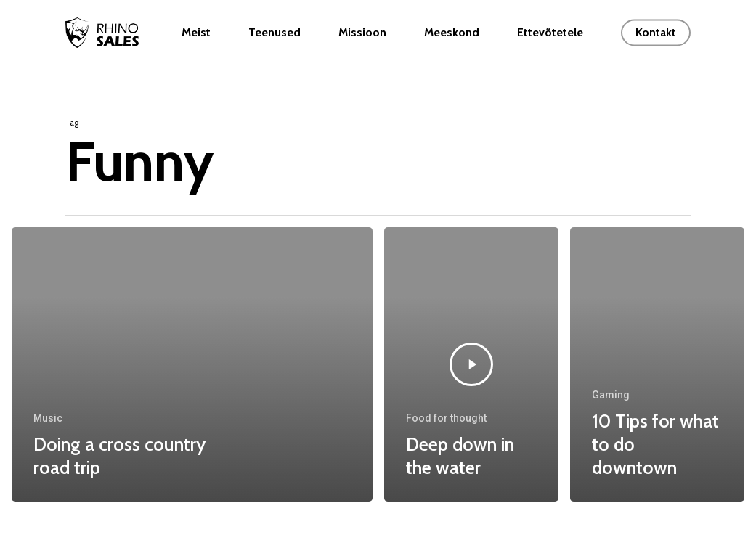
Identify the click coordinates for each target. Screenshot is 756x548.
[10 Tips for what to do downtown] (657, 364)
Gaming (611, 395)
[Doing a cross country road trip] (192, 364)
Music (48, 418)
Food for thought (446, 418)
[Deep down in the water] (471, 364)
